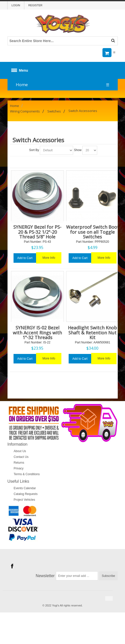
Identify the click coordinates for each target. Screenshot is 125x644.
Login (16, 5)
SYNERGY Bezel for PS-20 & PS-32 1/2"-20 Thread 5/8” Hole (37, 232)
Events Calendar (25, 488)
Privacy (19, 468)
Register (35, 5)
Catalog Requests (26, 494)
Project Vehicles (24, 500)
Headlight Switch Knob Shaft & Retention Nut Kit (92, 332)
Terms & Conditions (27, 474)
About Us (20, 451)
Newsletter (45, 576)
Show (78, 150)
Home (22, 85)
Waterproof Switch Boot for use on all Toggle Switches (93, 232)
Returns (19, 463)
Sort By (34, 150)
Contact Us (21, 457)
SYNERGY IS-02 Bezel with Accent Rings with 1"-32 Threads (37, 332)
